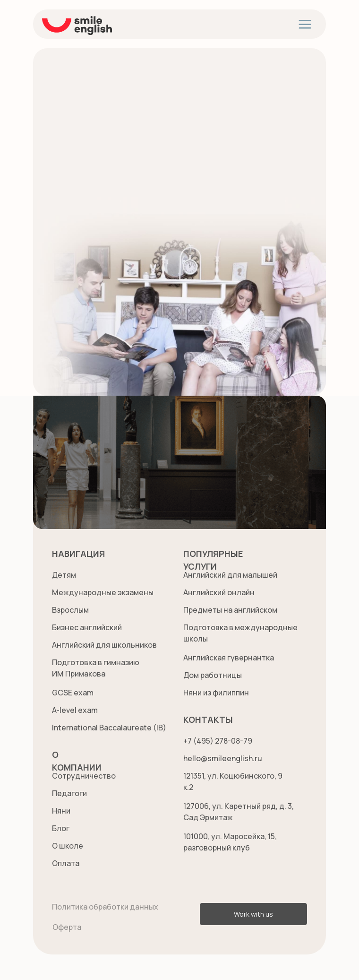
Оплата (66, 863)
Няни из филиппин (216, 693)
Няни (61, 811)
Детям (64, 575)
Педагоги (69, 793)
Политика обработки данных (105, 907)
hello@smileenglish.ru (223, 758)
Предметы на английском (230, 610)
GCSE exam (73, 693)
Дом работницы (213, 675)
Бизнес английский (87, 627)
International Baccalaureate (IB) (109, 728)
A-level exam (75, 710)
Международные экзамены (103, 592)
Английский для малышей (230, 575)
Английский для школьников (104, 645)
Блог (61, 828)
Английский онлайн (219, 592)
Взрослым (70, 610)
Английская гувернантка (229, 658)
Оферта (67, 927)
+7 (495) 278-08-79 (218, 741)
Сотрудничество (84, 776)
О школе (68, 846)
